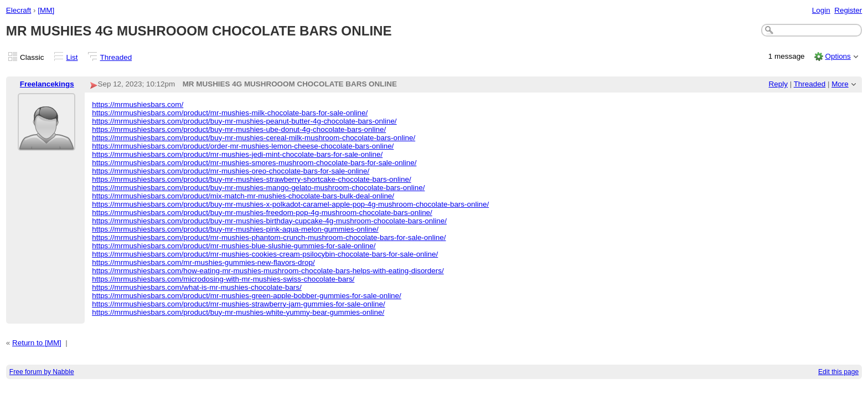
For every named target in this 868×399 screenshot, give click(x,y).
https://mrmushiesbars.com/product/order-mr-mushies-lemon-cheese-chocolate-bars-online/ (243, 146)
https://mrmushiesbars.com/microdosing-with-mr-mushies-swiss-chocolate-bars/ (223, 279)
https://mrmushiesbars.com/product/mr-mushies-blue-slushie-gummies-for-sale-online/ (234, 246)
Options (838, 56)
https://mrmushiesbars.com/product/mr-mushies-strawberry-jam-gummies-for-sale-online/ (238, 304)
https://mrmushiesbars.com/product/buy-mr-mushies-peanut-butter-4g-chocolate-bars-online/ (244, 121)
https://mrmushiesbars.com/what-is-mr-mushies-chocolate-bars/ (197, 287)
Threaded (116, 57)
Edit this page (838, 372)
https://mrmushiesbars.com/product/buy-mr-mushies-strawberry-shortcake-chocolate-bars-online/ (252, 179)
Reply (778, 84)
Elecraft (19, 10)
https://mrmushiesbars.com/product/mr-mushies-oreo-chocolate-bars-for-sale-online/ (231, 171)
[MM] (46, 10)
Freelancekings (47, 84)
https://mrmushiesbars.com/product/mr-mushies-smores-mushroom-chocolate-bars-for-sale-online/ (254, 163)
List (72, 57)
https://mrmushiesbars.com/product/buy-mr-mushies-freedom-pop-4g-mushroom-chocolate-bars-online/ (262, 213)
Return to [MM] (37, 343)
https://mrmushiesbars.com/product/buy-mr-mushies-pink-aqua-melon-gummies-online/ (235, 229)
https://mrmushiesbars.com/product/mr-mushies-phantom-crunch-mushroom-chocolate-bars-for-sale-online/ (269, 237)
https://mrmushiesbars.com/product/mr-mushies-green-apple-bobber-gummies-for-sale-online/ (247, 296)
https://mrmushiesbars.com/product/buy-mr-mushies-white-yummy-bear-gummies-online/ (238, 312)
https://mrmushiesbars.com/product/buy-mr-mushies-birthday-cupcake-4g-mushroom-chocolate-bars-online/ (269, 221)
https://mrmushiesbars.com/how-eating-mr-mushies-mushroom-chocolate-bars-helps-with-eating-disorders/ (268, 271)
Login (821, 10)
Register (848, 10)
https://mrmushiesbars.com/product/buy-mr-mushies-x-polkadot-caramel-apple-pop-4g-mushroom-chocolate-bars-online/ (290, 204)
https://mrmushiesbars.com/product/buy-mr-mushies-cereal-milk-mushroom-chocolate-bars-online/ (254, 138)
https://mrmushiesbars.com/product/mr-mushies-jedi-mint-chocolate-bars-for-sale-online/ (237, 154)
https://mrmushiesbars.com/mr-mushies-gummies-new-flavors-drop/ (203, 262)
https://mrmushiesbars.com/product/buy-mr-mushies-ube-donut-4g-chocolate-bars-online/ (239, 129)
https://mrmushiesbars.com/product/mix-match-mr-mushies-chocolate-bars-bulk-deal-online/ (243, 196)
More (840, 84)
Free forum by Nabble (42, 372)
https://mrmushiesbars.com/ (138, 104)
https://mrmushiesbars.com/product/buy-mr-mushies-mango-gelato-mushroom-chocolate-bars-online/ (258, 188)
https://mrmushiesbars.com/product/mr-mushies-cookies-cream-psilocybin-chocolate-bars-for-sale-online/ (265, 254)
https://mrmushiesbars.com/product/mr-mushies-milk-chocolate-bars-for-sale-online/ (230, 113)
